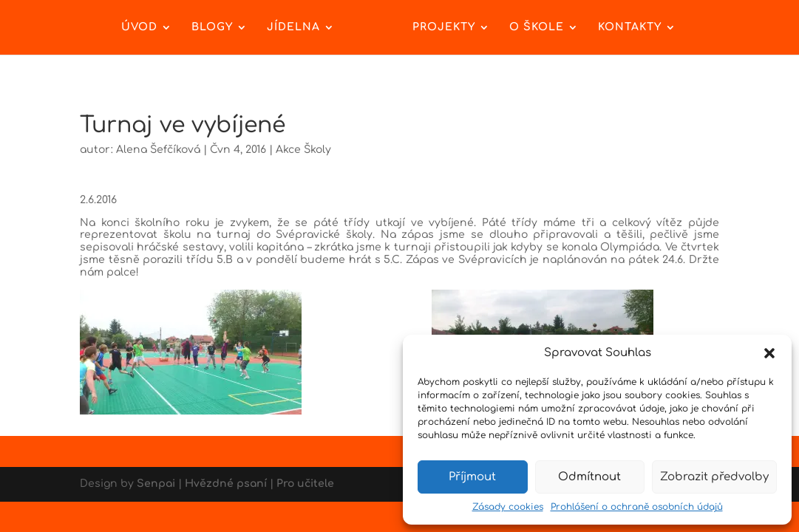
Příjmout (472, 477)
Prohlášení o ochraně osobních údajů (637, 507)
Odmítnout (589, 477)
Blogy (212, 27)
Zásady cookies (508, 507)
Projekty (444, 27)
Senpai (156, 484)
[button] (769, 353)
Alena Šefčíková (158, 150)
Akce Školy (303, 150)
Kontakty (630, 27)
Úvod (139, 27)
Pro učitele (305, 484)
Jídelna (293, 27)
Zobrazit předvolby (714, 477)
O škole (537, 27)
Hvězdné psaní (226, 484)
